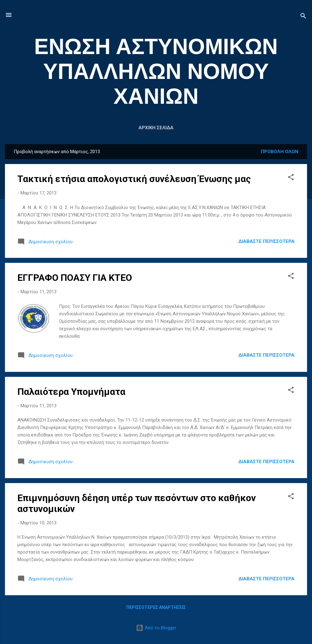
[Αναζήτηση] (303, 17)
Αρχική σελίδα (156, 128)
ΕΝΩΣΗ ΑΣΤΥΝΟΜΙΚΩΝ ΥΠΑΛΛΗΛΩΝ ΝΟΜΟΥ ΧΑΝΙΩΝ (156, 71)
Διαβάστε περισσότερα (267, 241)
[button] (291, 178)
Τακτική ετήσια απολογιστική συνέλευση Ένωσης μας (134, 179)
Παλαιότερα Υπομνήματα (71, 392)
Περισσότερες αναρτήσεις (156, 607)
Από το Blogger (156, 628)
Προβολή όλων (280, 152)
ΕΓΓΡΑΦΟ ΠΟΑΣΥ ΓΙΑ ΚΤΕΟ (75, 278)
